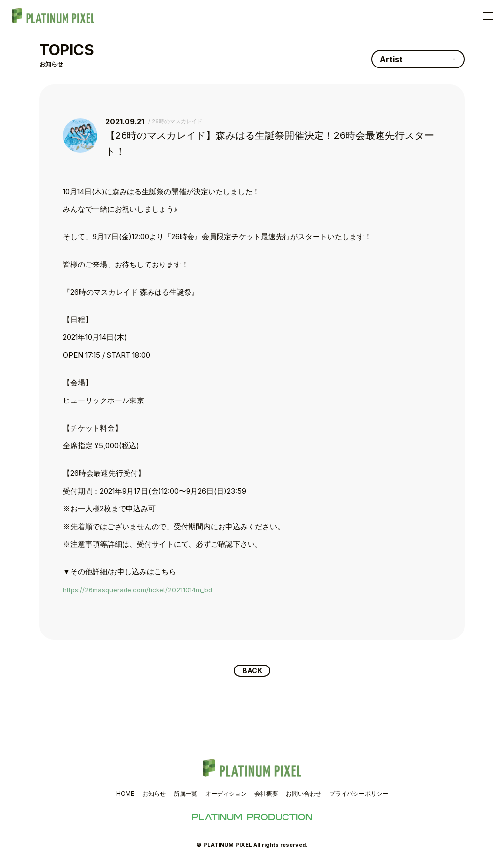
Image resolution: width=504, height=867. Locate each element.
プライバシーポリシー (359, 795)
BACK (252, 671)
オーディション (226, 795)
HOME (125, 795)
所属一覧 (186, 795)
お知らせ (154, 795)
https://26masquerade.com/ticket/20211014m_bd (145, 589)
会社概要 (266, 795)
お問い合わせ (304, 795)
